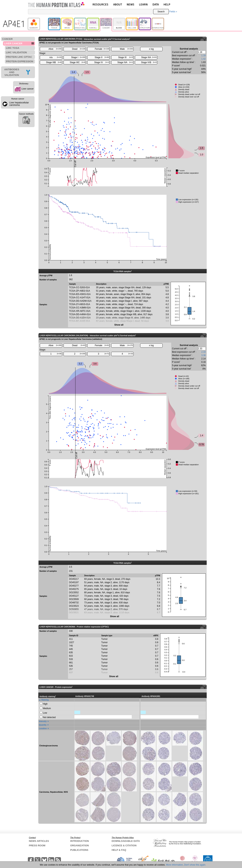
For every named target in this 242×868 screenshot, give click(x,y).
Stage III (125, 57)
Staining (45, 700)
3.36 (203, 355)
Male (127, 49)
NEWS (131, 4)
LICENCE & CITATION (124, 845)
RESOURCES (100, 4)
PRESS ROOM (37, 845)
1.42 (203, 59)
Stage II (102, 57)
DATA (156, 4)
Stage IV (102, 62)
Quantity (43, 725)
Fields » (173, 12)
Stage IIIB (54, 62)
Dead (79, 49)
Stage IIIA (149, 57)
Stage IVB (149, 62)
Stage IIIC (78, 62)
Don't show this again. (195, 865)
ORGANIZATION (80, 845)
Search (161, 12)
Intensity (43, 721)
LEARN (143, 4)
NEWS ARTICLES (39, 841)
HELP (167, 4)
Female (102, 49)
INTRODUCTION (80, 841)
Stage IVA (125, 62)
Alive (55, 49)
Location (43, 728)
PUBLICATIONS (79, 850)
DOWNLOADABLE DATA (126, 841)
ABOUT (118, 4)
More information (175, 865)
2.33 (203, 352)
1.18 (203, 56)
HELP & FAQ (119, 850)
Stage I (78, 57)
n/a (55, 57)
